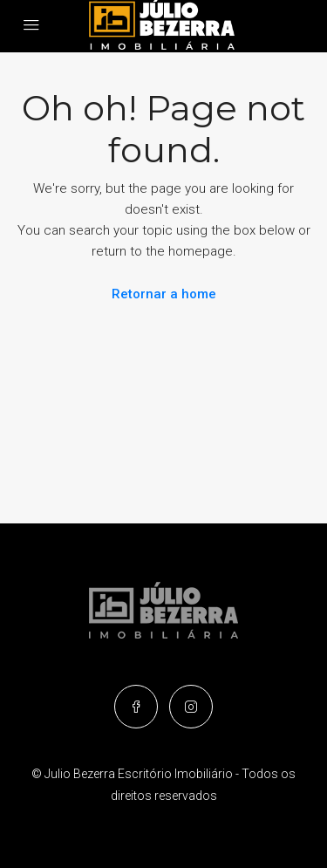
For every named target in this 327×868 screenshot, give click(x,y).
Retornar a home (164, 294)
